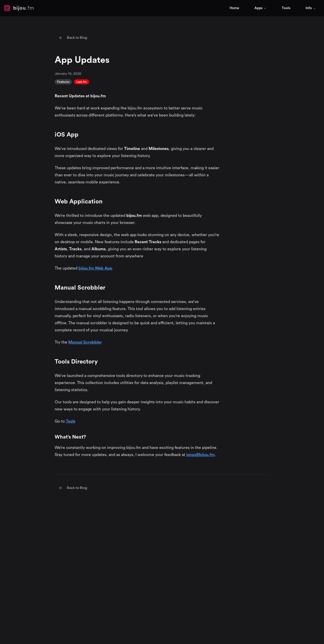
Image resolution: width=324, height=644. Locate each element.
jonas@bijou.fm (200, 455)
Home (234, 8)
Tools (286, 8)
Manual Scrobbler (85, 342)
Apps (260, 8)
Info (311, 8)
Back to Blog (73, 38)
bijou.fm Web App (95, 268)
